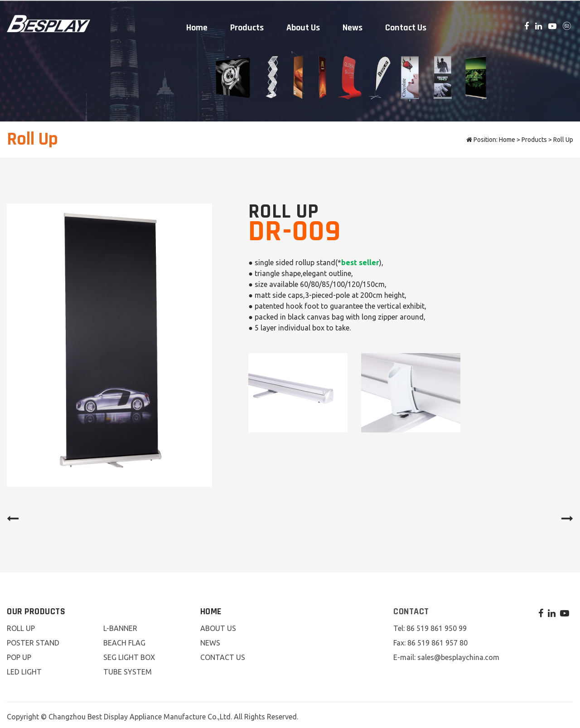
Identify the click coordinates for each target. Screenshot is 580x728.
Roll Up (563, 136)
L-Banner (120, 625)
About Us (303, 26)
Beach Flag (124, 640)
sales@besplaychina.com (458, 654)
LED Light (24, 669)
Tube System (128, 669)
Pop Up (19, 654)
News (353, 26)
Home (197, 26)
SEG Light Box (129, 654)
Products (247, 26)
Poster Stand (33, 640)
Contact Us (406, 26)
